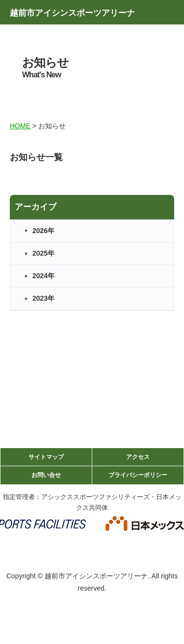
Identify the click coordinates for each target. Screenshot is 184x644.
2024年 (43, 276)
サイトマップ (46, 457)
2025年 (43, 253)
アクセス (138, 457)
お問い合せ (46, 475)
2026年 (43, 231)
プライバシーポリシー (138, 475)
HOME (20, 126)
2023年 (43, 298)
